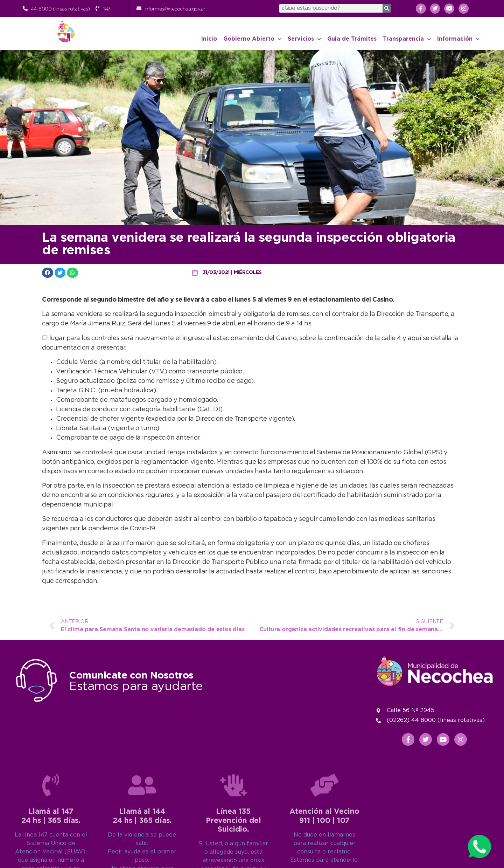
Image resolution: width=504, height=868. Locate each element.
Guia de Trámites (352, 39)
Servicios (304, 39)
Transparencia (407, 39)
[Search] (387, 8)
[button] (48, 273)
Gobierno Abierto (252, 39)
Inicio (209, 39)
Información (458, 39)
